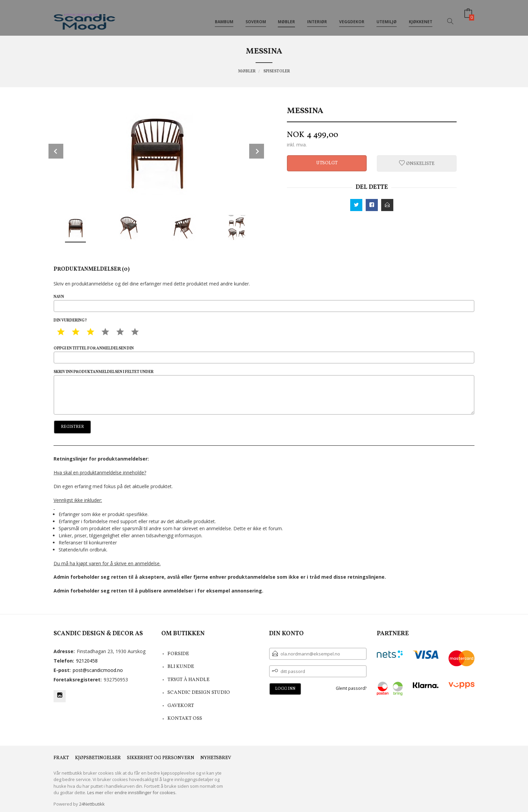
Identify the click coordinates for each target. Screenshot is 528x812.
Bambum (224, 16)
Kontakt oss (185, 719)
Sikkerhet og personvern (161, 758)
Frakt (61, 758)
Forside (178, 654)
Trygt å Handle (188, 680)
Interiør (317, 16)
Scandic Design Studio (199, 693)
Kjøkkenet (421, 16)
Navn (264, 303)
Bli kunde (181, 667)
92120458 (87, 661)
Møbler (286, 16)
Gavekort (181, 706)
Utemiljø (387, 16)
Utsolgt (327, 163)
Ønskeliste (417, 163)
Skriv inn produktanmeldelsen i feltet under (264, 392)
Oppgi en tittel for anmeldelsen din (264, 355)
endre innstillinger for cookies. (145, 792)
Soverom (256, 16)
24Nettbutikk (92, 804)
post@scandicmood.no (98, 670)
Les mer (95, 792)
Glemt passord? (351, 688)
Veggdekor (352, 16)
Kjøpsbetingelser (98, 758)
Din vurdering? (70, 320)
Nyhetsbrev (216, 758)
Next (257, 151)
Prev (56, 151)
